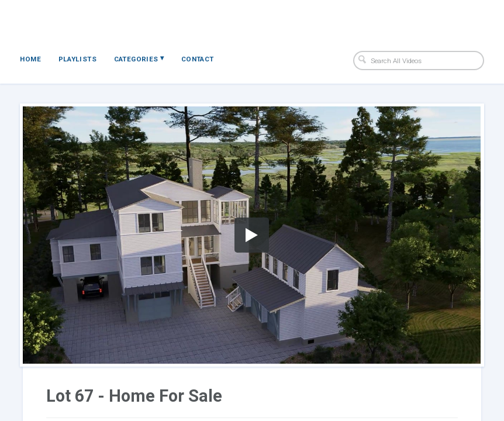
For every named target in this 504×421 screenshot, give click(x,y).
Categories (139, 58)
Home (30, 59)
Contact (197, 59)
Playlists (77, 59)
